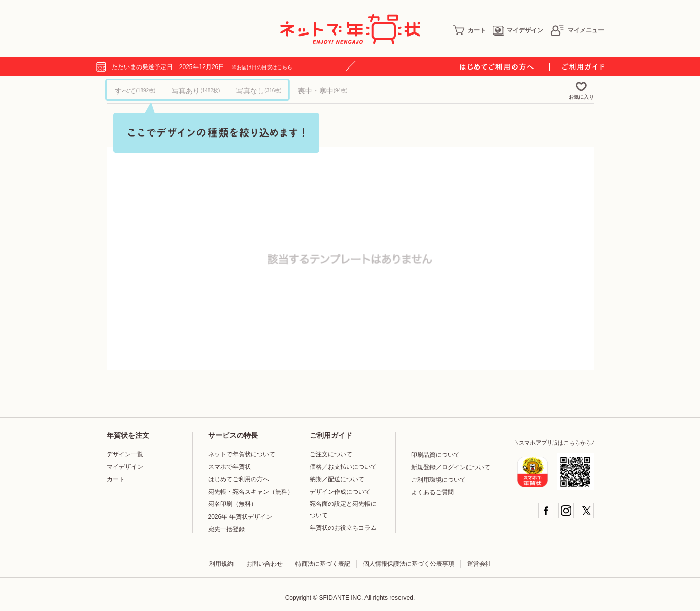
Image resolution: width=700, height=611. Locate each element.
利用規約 (221, 564)
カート (470, 30)
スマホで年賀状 (229, 467)
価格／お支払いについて (343, 467)
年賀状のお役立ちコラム (343, 528)
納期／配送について (337, 479)
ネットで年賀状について (242, 454)
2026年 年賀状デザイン (240, 517)
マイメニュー (577, 30)
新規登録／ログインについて (451, 467)
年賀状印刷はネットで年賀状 (350, 29)
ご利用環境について (439, 480)
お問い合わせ (264, 564)
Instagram (566, 511)
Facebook (546, 511)
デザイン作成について (340, 492)
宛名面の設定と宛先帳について (343, 510)
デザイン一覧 (125, 454)
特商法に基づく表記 (323, 564)
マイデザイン (518, 30)
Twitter (586, 511)
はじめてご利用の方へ (239, 479)
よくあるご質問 (432, 492)
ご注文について (331, 454)
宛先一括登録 (226, 529)
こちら (285, 67)
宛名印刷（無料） (232, 504)
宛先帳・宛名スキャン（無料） (251, 492)
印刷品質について (436, 455)
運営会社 (479, 564)
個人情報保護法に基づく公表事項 (409, 564)
